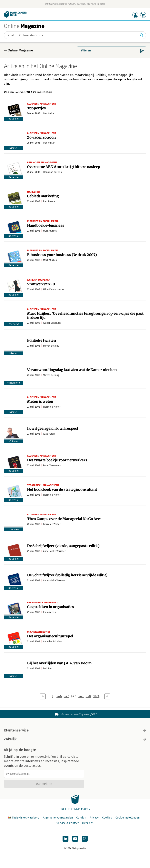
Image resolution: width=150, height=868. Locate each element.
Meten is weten (40, 401)
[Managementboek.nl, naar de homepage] (16, 17)
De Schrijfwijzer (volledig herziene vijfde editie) (67, 575)
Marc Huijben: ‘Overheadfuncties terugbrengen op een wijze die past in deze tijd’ (85, 315)
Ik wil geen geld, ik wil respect (53, 428)
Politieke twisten (41, 340)
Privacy (94, 818)
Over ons (88, 823)
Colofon (81, 818)
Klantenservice (75, 730)
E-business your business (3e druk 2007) (62, 255)
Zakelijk (75, 739)
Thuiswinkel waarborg (24, 818)
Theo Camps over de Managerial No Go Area (64, 519)
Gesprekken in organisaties (51, 607)
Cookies (107, 818)
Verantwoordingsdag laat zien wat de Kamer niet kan (72, 370)
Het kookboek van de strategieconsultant (62, 489)
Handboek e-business (46, 225)
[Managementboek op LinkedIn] (65, 839)
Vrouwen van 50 (41, 284)
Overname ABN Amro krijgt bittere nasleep (64, 167)
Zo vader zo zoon (41, 137)
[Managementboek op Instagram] (85, 839)
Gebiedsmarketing (43, 196)
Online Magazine (20, 50)
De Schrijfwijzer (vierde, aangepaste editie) (63, 546)
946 (59, 696)
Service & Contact (68, 823)
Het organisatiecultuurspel (50, 636)
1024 (96, 696)
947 (66, 696)
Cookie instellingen (128, 818)
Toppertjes (36, 108)
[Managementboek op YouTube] (75, 839)
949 (81, 696)
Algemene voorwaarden (58, 818)
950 (88, 696)
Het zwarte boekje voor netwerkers (57, 460)
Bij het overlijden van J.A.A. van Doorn (59, 663)
